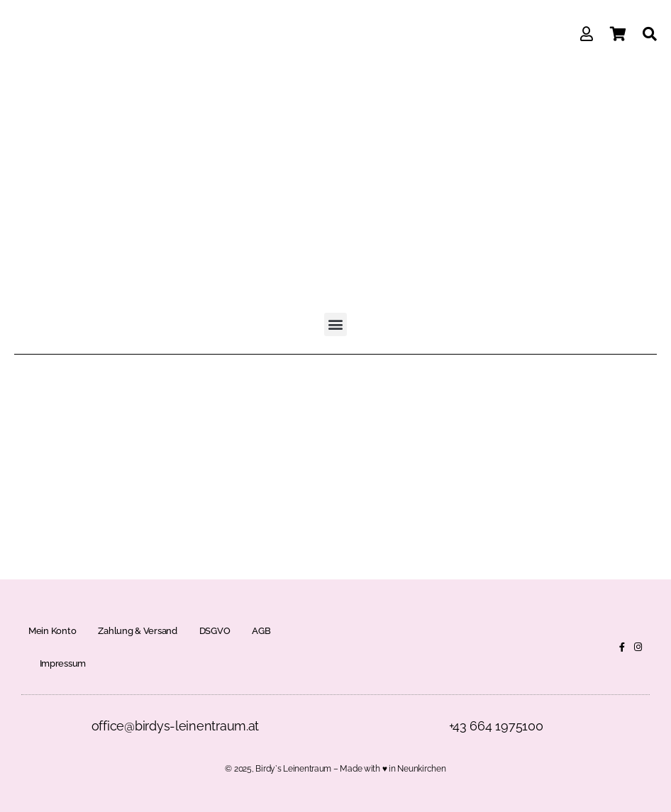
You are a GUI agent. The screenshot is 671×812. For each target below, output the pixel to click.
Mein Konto (52, 631)
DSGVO (215, 631)
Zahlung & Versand (137, 631)
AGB (261, 631)
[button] (336, 324)
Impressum (63, 663)
